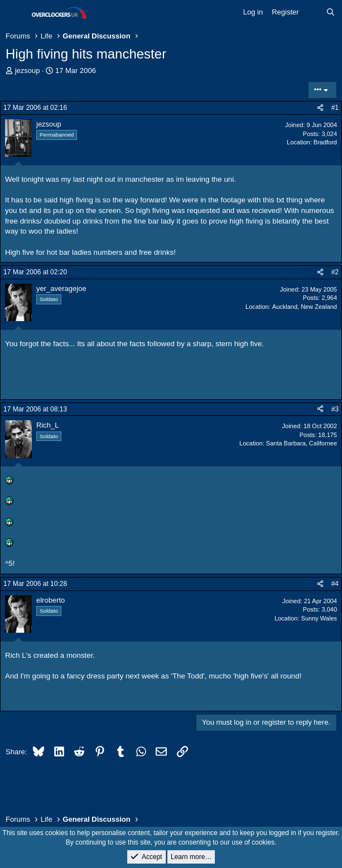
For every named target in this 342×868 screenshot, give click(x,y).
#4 (335, 584)
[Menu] (15, 13)
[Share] (320, 108)
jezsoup (28, 71)
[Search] (331, 12)
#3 (335, 409)
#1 (335, 108)
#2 (335, 272)
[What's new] (313, 12)
